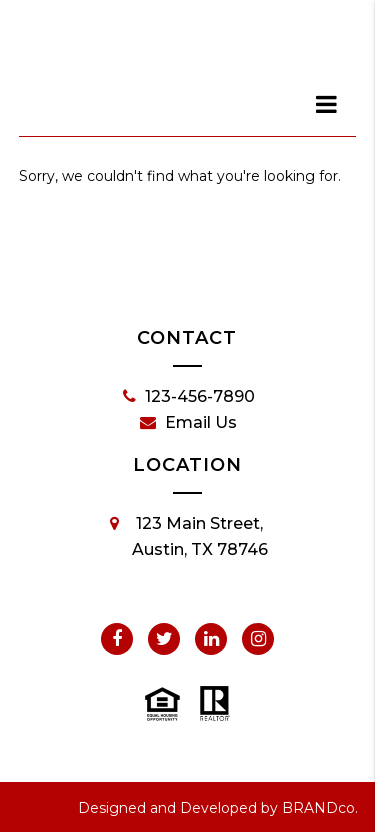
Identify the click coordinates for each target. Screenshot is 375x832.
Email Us (188, 423)
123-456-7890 (189, 397)
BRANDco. (320, 808)
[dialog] (327, 104)
